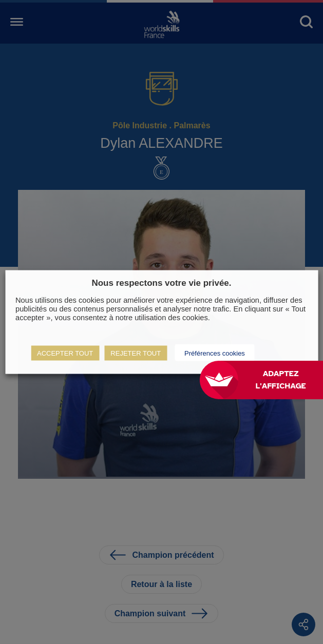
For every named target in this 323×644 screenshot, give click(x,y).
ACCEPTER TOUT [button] (65, 353)
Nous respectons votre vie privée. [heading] (161, 282)
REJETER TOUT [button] (136, 353)
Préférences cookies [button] (215, 353)
